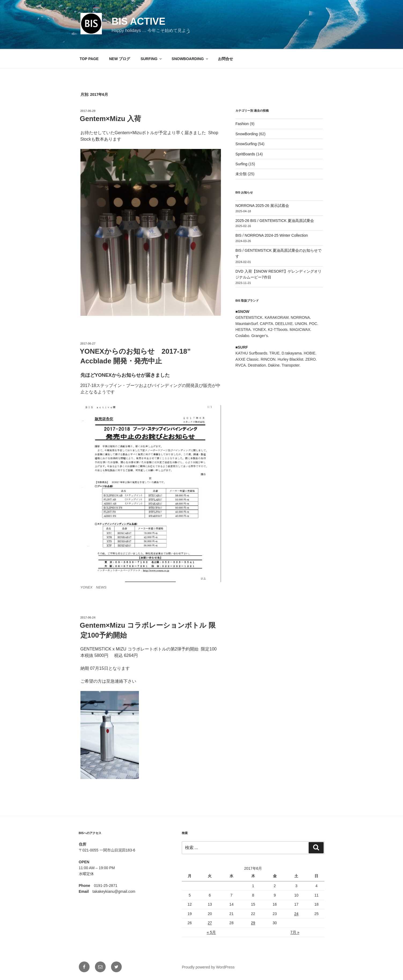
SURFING (151, 59)
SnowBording (247, 134)
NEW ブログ (120, 59)
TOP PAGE (89, 59)
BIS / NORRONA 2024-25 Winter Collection (272, 235)
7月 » (295, 932)
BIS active (138, 21)
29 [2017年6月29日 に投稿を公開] (253, 923)
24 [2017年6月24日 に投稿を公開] (296, 914)
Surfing (241, 164)
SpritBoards (245, 154)
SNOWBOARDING (190, 59)
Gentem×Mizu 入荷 (111, 119)
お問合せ (225, 59)
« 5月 (211, 932)
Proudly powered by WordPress (208, 967)
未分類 (241, 174)
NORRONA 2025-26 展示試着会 (262, 206)
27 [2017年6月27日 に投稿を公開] (210, 923)
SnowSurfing (246, 144)
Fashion (242, 124)
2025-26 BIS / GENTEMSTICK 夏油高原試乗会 (275, 221)
